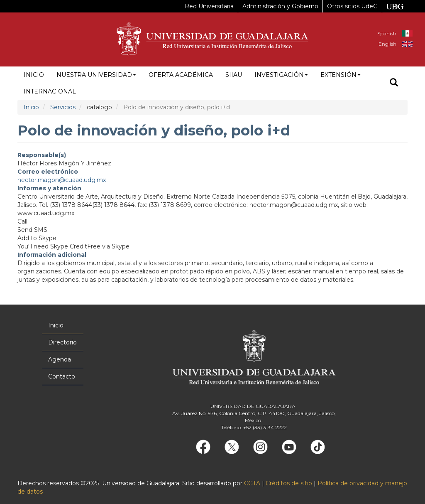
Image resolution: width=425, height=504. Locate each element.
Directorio (62, 342)
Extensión (341, 75)
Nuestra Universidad (96, 75)
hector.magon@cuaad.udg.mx (62, 180)
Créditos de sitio (289, 483)
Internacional (50, 91)
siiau (234, 75)
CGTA (252, 483)
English (387, 44)
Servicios (63, 107)
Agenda (60, 359)
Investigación (281, 75)
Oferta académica (181, 75)
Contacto (62, 376)
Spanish (387, 33)
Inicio (34, 75)
